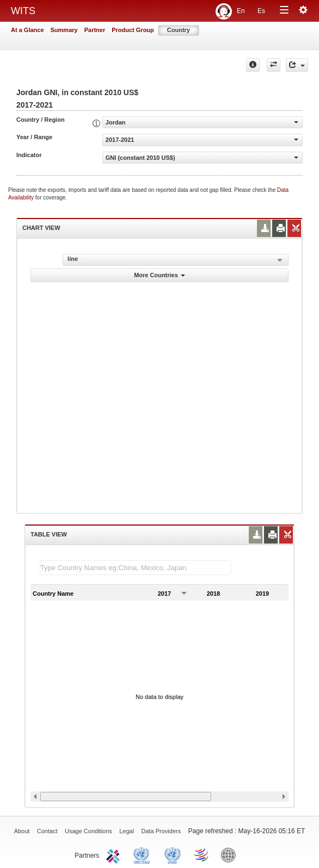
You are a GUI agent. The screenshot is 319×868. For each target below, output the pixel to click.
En (241, 11)
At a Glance (27, 30)
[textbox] (136, 568)
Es (261, 11)
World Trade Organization (202, 854)
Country (179, 30)
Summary (64, 30)
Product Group (133, 30)
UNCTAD (144, 854)
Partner (95, 30)
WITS (23, 11)
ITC (115, 854)
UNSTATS (173, 854)
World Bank (231, 854)
